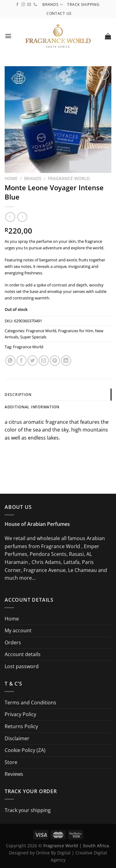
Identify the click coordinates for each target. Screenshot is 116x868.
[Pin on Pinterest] (55, 361)
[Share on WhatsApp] (10, 361)
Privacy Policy (20, 714)
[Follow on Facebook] (17, 5)
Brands (53, 4)
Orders (13, 642)
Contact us (59, 13)
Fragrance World (69, 178)
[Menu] (8, 36)
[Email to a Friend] (44, 361)
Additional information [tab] (32, 407)
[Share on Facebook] (21, 361)
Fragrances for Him (76, 331)
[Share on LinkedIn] (66, 361)
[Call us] (35, 5)
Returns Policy (21, 726)
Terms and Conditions (30, 703)
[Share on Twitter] (33, 361)
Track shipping (83, 4)
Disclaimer (17, 738)
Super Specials (33, 337)
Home (11, 178)
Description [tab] (18, 395)
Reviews (14, 774)
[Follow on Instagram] (23, 5)
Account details (23, 654)
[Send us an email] (29, 5)
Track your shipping (28, 810)
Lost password (22, 666)
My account (18, 630)
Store (11, 762)
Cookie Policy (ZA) (25, 750)
